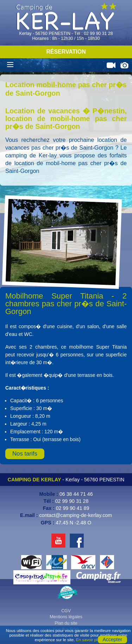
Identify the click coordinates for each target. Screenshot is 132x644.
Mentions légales (66, 617)
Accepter (112, 639)
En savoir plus (89, 640)
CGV (66, 611)
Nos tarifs (25, 454)
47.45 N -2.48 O (73, 523)
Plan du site (66, 623)
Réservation (66, 52)
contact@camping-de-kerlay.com (76, 515)
